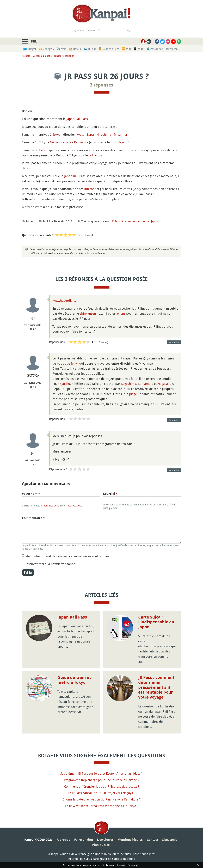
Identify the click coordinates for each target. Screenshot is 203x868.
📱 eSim (139, 49)
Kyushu (65, 384)
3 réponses (102, 85)
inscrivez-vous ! (75, 506)
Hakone (66, 142)
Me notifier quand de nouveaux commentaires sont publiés (67, 556)
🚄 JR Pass (90, 49)
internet (90, 189)
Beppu (44, 150)
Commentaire (33, 518)
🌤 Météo (172, 49)
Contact (152, 840)
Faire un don (84, 840)
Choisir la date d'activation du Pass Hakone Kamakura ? (102, 799)
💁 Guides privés (109, 49)
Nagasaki (164, 384)
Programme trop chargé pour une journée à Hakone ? (102, 780)
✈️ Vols (62, 49)
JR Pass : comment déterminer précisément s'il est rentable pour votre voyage (156, 687)
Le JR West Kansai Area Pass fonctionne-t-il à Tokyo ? (102, 806)
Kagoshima (129, 384)
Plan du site (101, 845)
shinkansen (88, 313)
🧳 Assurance (155, 49)
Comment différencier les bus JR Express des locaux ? (102, 786)
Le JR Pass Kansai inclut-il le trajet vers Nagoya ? (102, 793)
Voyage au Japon (42, 56)
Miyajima (120, 135)
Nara (90, 135)
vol (91, 155)
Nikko (54, 142)
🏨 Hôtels (75, 49)
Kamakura (81, 142)
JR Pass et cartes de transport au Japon (135, 221)
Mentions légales (130, 840)
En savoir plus (134, 865)
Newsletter (105, 840)
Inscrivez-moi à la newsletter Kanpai (51, 564)
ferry (74, 363)
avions (121, 313)
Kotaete (26, 56)
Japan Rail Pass (77, 119)
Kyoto (80, 135)
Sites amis (170, 840)
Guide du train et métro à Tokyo (74, 680)
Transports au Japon (64, 56)
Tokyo (57, 135)
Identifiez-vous (51, 506)
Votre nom (31, 494)
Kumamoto (146, 384)
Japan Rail (71, 176)
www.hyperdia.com (66, 301)
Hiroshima (104, 135)
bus (59, 363)
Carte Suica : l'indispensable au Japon (156, 622)
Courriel (110, 494)
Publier (28, 572)
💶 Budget (30, 49)
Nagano (123, 142)
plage (133, 394)
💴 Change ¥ (47, 49)
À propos (63, 840)
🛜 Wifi (126, 49)
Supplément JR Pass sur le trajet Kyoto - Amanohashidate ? (101, 773)
